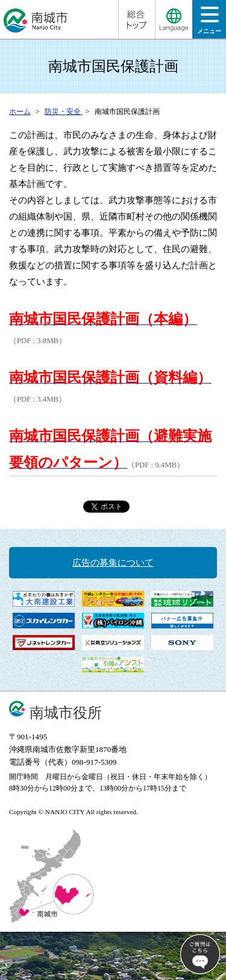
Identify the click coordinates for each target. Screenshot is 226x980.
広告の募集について (113, 563)
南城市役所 (66, 713)
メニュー (209, 24)
